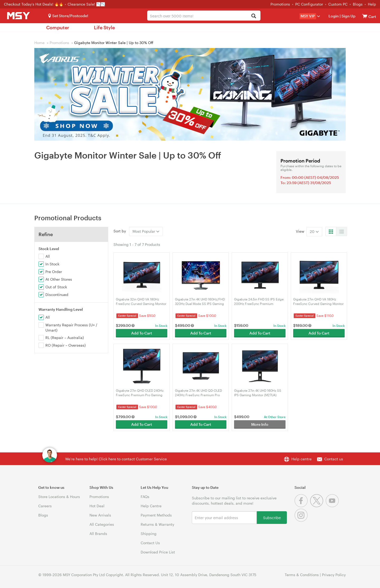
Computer (58, 27)
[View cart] (365, 16)
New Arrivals (100, 515)
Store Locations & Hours (59, 497)
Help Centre (151, 506)
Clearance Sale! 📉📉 (86, 4)
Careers (45, 506)
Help (372, 4)
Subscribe (272, 517)
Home (39, 43)
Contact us (334, 459)
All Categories (102, 524)
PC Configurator (309, 4)
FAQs (145, 497)
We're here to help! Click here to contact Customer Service (116, 459)
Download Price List (158, 552)
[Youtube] (333, 506)
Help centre (301, 459)
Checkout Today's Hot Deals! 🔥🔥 (34, 4)
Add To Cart (142, 333)
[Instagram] (302, 520)
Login (334, 16)
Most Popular (146, 231)
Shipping (149, 534)
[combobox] (204, 16)
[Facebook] (302, 506)
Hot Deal (97, 506)
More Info (260, 424)
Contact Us (150, 543)
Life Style (104, 27)
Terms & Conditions (302, 575)
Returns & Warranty (157, 524)
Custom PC (338, 4)
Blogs (358, 4)
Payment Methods (156, 515)
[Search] (253, 16)
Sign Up (348, 16)
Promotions (280, 4)
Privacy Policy (334, 575)
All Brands (98, 534)
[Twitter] (318, 506)
